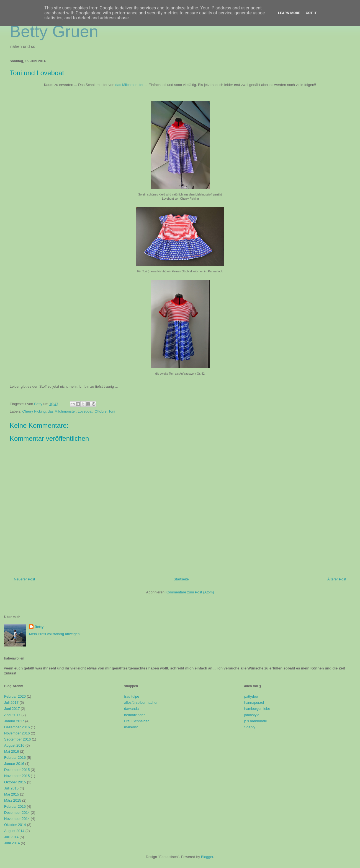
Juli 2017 (11, 703)
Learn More (289, 13)
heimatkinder (134, 715)
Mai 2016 (11, 751)
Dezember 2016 (17, 727)
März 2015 (13, 800)
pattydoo (251, 696)
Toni (112, 411)
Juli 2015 (11, 788)
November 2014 (17, 819)
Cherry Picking (34, 411)
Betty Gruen (54, 31)
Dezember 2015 (17, 770)
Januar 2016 (14, 764)
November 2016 (17, 733)
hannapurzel (254, 703)
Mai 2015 (11, 794)
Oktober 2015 (15, 782)
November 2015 (17, 776)
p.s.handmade (256, 721)
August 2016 (14, 745)
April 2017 (12, 715)
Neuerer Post (25, 579)
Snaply (250, 727)
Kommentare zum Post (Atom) (190, 592)
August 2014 (14, 831)
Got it (311, 13)
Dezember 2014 (17, 813)
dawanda (131, 709)
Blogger (207, 857)
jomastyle (252, 715)
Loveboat (85, 411)
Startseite (181, 579)
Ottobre (100, 411)
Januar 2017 (14, 721)
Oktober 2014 (15, 825)
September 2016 (17, 739)
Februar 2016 (15, 758)
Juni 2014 (12, 843)
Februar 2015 (15, 806)
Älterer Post (337, 579)
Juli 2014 (11, 837)
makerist (131, 727)
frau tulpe (132, 696)
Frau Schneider (136, 721)
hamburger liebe (257, 709)
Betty (39, 627)
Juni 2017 (12, 709)
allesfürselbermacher (141, 703)
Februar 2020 (15, 696)
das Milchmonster (130, 85)
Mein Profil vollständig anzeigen (54, 634)
